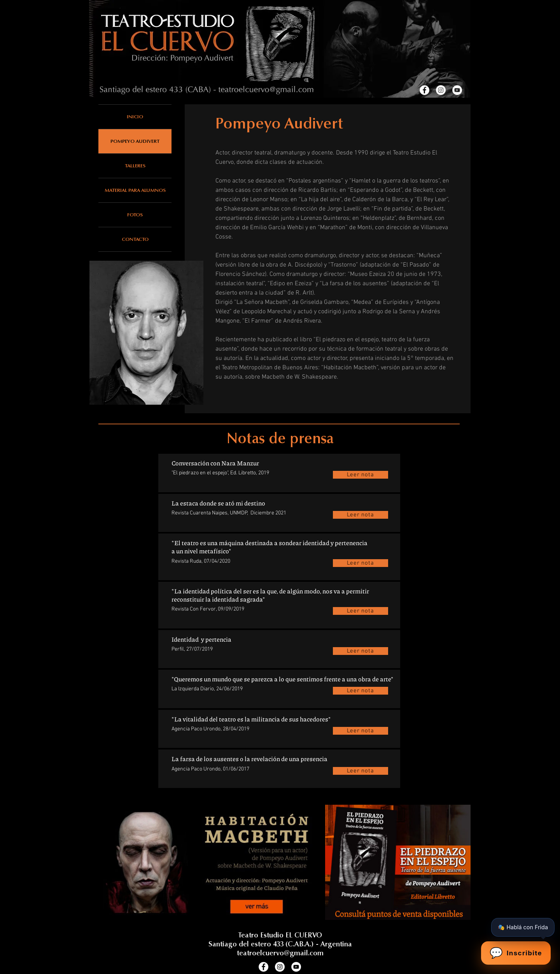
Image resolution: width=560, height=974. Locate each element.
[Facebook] (424, 90)
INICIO (135, 117)
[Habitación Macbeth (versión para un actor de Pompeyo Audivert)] (207, 862)
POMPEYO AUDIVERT (135, 141)
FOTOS (135, 215)
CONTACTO (135, 239)
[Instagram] (441, 90)
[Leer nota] (360, 475)
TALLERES (135, 166)
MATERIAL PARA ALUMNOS (135, 190)
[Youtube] (457, 90)
